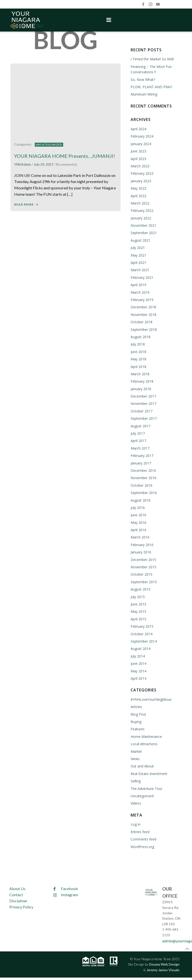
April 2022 (138, 195)
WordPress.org (142, 846)
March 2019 (140, 292)
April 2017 (138, 440)
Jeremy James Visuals (163, 968)
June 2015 (138, 604)
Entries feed (140, 831)
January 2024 (141, 143)
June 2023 (138, 151)
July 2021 (137, 247)
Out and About (142, 766)
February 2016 (142, 544)
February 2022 (142, 210)
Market (136, 751)
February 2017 (142, 455)
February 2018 (142, 381)
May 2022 (138, 188)
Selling (135, 781)
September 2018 (143, 329)
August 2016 (140, 500)
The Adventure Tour (146, 788)
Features (137, 729)
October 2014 (141, 633)
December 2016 (143, 470)
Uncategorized (49, 143)
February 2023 (142, 173)
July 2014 (137, 656)
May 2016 (138, 522)
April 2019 (138, 284)
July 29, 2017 (44, 163)
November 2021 (143, 225)
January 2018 (141, 388)
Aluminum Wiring (144, 94)
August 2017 (140, 425)
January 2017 (141, 463)
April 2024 (138, 128)
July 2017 (137, 433)
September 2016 (143, 492)
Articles (136, 706)
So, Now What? (143, 79)
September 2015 (143, 581)
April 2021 (138, 262)
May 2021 (138, 255)
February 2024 (142, 136)
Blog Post (138, 714)
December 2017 (143, 396)
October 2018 (141, 321)
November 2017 (143, 403)
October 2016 (141, 485)
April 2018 (138, 366)
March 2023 (140, 166)
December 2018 (143, 307)
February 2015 (142, 626)
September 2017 (143, 418)
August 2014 (140, 648)
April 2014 (138, 678)
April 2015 (138, 619)
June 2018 (138, 351)
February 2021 (142, 277)
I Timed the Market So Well (152, 59)
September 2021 (143, 232)
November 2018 (143, 314)
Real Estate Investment (149, 773)
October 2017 (141, 411)
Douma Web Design (164, 963)
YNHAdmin (23, 163)
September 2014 (143, 641)
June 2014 (138, 663)
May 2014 (138, 671)
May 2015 (138, 611)
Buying (136, 721)
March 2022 (140, 203)
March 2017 (140, 448)
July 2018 (137, 344)
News (135, 758)
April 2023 (138, 158)
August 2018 (140, 336)
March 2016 (140, 537)
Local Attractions (144, 743)
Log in (135, 824)
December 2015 (143, 559)
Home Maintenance (146, 736)
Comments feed (143, 839)
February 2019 (142, 299)
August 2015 (140, 589)
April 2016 (138, 529)
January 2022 (141, 218)
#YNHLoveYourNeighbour (151, 699)
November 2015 (143, 566)
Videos (136, 803)
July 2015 (137, 596)
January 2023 (141, 180)
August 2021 (140, 240)
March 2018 (140, 373)
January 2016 (141, 552)
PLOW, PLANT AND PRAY (151, 86)
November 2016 (143, 477)
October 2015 (141, 574)
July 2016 (137, 507)
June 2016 (138, 514)
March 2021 (140, 270)
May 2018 (138, 359)
